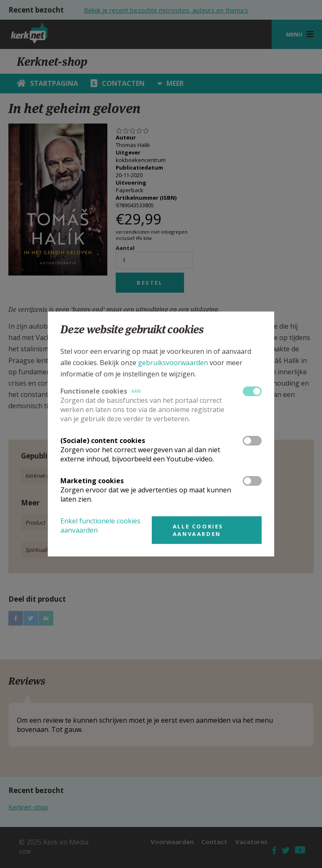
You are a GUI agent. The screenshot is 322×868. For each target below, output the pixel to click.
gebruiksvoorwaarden (173, 363)
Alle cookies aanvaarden (198, 530)
